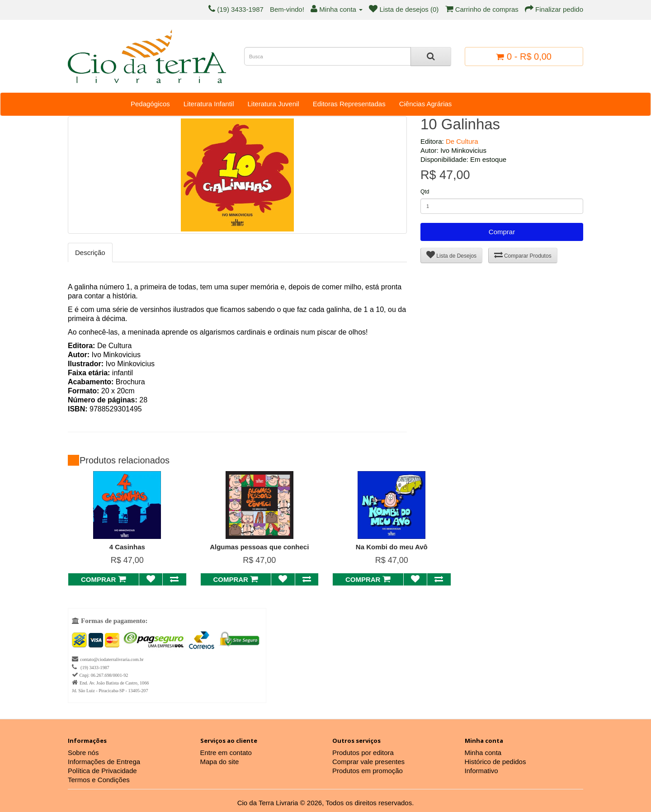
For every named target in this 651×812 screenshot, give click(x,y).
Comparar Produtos (523, 255)
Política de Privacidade (102, 771)
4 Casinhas (127, 547)
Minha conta (483, 753)
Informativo (481, 771)
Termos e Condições (99, 780)
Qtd (425, 192)
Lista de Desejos (451, 255)
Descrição (90, 253)
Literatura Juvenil (273, 104)
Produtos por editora (363, 753)
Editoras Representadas (349, 104)
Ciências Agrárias (426, 104)
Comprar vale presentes (368, 762)
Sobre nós (83, 753)
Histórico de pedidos (495, 762)
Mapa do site (220, 762)
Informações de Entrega (104, 762)
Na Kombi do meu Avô (392, 547)
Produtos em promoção (368, 771)
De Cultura (462, 141)
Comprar (502, 232)
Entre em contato (226, 753)
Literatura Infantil (209, 104)
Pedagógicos (150, 104)
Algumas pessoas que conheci (259, 547)
